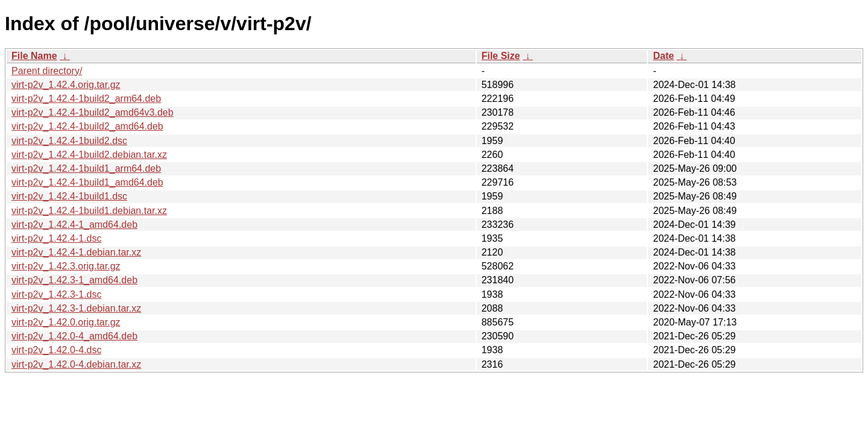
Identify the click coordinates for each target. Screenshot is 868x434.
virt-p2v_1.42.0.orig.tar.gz (66, 322)
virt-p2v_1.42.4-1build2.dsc (69, 141)
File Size (501, 56)
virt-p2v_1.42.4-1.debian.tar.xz (76, 252)
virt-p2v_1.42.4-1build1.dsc (69, 196)
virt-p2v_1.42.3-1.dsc (56, 294)
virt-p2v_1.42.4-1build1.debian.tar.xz (89, 211)
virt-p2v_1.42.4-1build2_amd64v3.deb (93, 112)
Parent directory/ (47, 71)
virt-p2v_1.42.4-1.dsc (56, 238)
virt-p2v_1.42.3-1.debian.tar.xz (76, 308)
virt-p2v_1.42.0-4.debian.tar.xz (76, 364)
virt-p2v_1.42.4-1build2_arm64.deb (86, 99)
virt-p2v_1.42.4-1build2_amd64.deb (87, 126)
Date (663, 56)
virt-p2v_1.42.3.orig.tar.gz (66, 266)
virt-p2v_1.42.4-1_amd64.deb (74, 225)
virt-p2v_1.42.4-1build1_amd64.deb (87, 182)
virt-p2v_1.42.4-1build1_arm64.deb (86, 168)
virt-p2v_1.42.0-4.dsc (56, 350)
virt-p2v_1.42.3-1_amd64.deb (74, 280)
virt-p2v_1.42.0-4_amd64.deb (74, 336)
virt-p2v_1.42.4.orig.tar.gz (66, 85)
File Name (34, 56)
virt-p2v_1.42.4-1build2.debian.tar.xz (89, 155)
